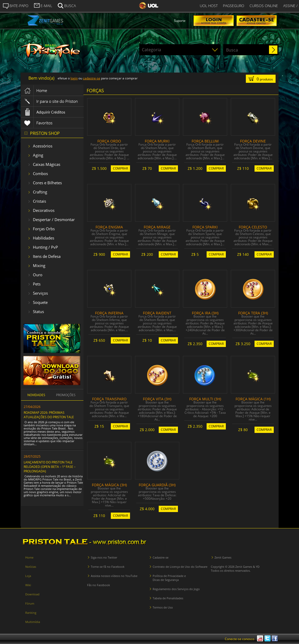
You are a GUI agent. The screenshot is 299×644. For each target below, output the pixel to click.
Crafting (40, 192)
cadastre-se (92, 78)
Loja (28, 576)
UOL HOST (209, 6)
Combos (40, 173)
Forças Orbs (44, 229)
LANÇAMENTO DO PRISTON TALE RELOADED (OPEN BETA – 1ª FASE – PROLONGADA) (50, 467)
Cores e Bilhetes (47, 183)
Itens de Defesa (47, 256)
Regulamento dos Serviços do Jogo (176, 589)
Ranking (31, 613)
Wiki (28, 585)
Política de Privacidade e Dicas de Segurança (169, 578)
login (74, 78)
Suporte (180, 21)
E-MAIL (43, 5)
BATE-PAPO (16, 6)
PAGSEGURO (234, 6)
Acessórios (43, 146)
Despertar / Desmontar (54, 219)
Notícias (31, 567)
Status (38, 311)
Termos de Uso (163, 607)
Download (32, 594)
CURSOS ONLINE (264, 6)
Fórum (30, 603)
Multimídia (33, 622)
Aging (38, 155)
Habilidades (44, 238)
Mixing (39, 265)
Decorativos (44, 210)
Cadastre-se (161, 557)
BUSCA (67, 5)
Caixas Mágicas (47, 164)
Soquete (40, 302)
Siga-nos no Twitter (104, 557)
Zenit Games (223, 557)
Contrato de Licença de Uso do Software (180, 567)
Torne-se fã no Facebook (108, 567)
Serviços (40, 293)
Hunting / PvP (45, 247)
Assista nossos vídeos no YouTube (114, 576)
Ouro (38, 275)
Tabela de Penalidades (168, 598)
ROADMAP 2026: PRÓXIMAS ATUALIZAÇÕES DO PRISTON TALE (49, 415)
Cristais (39, 201)
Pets (37, 284)
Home (29, 557)
